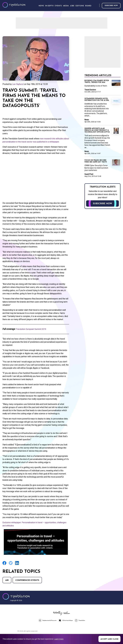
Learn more (59, 639)
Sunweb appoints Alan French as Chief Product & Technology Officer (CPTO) (97, 130)
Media (66, 6)
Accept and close (109, 639)
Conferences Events (27, 580)
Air (7, 580)
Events (58, 6)
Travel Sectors (90, 90)
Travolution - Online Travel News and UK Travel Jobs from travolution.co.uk (16, 596)
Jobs (72, 6)
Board (88, 6)
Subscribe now (111, 6)
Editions (80, 6)
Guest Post (89, 174)
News (87, 120)
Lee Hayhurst (18, 84)
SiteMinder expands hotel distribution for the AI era (97, 100)
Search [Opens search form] (97, 5)
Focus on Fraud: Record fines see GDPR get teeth (96, 161)
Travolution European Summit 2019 (31, 329)
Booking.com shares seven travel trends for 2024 (97, 82)
